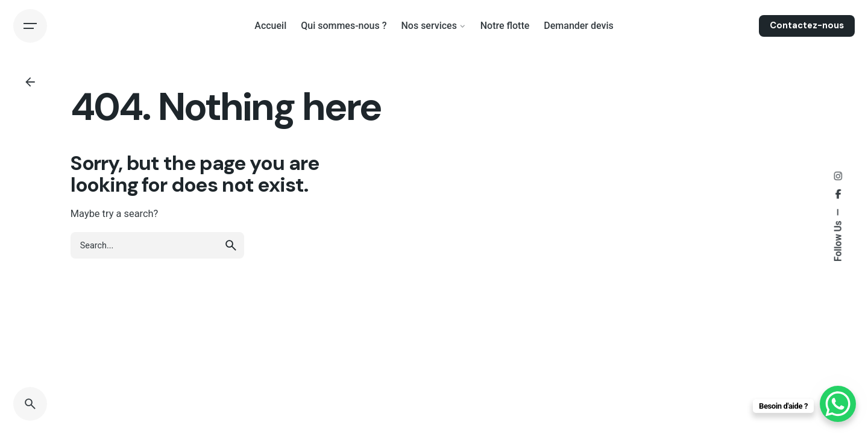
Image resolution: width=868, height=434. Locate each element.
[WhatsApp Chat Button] (838, 404)
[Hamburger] (30, 26)
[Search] (30, 404)
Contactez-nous (807, 25)
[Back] (30, 82)
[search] (231, 245)
